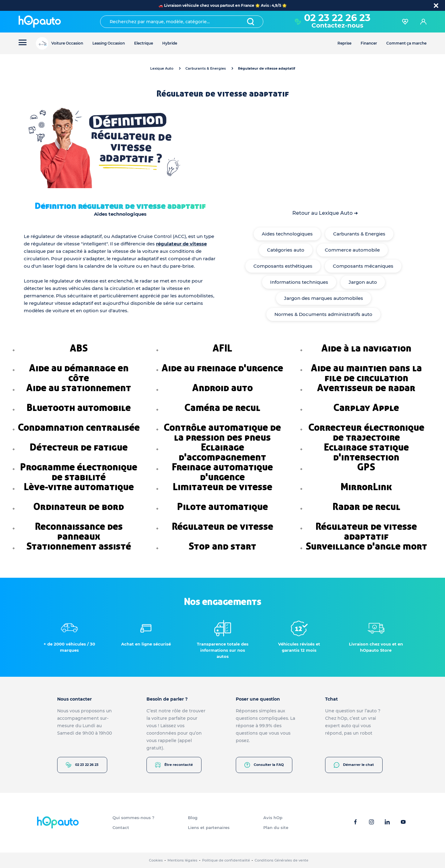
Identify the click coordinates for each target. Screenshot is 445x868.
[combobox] (182, 22)
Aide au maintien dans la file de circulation (366, 373)
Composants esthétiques (283, 266)
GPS (366, 467)
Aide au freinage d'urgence (222, 368)
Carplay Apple (366, 408)
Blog (193, 818)
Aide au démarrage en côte (79, 373)
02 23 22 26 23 (337, 18)
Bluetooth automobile (79, 408)
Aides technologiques (287, 234)
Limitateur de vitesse (222, 487)
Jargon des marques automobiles (324, 298)
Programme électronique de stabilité (79, 472)
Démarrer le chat (354, 765)
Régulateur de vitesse (222, 526)
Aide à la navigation (366, 348)
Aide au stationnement (79, 388)
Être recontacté (174, 765)
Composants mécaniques (363, 266)
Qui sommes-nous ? (133, 818)
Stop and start (222, 546)
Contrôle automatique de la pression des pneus (222, 432)
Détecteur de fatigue (79, 447)
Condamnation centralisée (79, 427)
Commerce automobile (352, 250)
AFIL (222, 348)
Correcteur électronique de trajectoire (366, 432)
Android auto (222, 388)
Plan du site (276, 827)
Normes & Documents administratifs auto (323, 314)
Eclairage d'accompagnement (222, 452)
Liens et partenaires (209, 827)
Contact (121, 827)
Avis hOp (273, 818)
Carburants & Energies (206, 68)
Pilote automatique (222, 507)
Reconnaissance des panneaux (79, 531)
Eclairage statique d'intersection (366, 452)
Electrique (144, 43)
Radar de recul (366, 507)
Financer (369, 43)
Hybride (170, 43)
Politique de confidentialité (226, 860)
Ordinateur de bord (79, 507)
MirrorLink (366, 487)
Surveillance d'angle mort (366, 546)
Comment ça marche (406, 43)
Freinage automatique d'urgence (222, 472)
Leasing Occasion (109, 43)
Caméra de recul (222, 408)
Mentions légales (182, 860)
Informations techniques (299, 282)
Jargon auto (363, 282)
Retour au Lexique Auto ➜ (325, 213)
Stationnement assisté (79, 546)
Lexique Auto (162, 68)
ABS (79, 348)
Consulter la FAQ (264, 765)
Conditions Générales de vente (282, 860)
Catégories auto (286, 250)
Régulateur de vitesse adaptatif (366, 531)
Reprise (344, 43)
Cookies (156, 860)
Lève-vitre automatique (79, 487)
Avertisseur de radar (366, 388)
